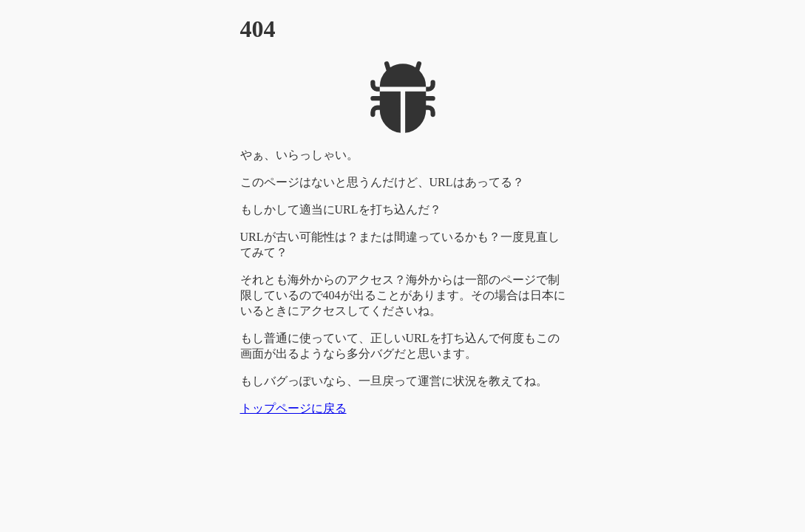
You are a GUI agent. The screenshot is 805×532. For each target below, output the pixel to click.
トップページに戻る (293, 408)
